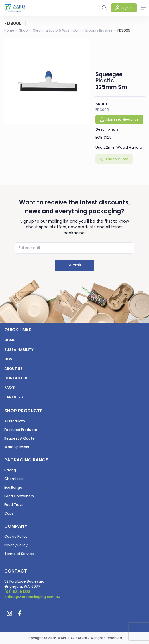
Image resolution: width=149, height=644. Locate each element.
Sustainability (19, 350)
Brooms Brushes (99, 30)
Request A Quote (19, 438)
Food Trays (14, 505)
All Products (15, 421)
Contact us (16, 378)
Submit (74, 265)
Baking (10, 470)
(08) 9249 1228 (17, 592)
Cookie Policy (16, 536)
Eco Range (13, 487)
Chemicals (14, 479)
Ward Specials (17, 447)
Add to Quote (116, 159)
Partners (14, 397)
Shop (23, 30)
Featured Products (21, 430)
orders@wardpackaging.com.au (32, 597)
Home (9, 30)
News (9, 359)
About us (13, 369)
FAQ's (10, 387)
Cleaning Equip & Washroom (57, 30)
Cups (9, 513)
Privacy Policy (16, 545)
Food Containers (19, 496)
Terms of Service (19, 554)
